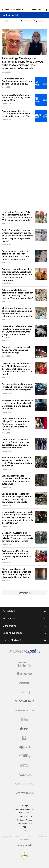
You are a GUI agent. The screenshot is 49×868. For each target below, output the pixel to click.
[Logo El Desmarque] (24, 701)
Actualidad (24, 611)
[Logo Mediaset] (25, 653)
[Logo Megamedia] (26, 846)
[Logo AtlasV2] (24, 775)
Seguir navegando (24, 633)
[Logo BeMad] (25, 738)
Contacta (24, 831)
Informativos (26, 21)
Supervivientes (40, 21)
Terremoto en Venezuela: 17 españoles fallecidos (23, 10)
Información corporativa (24, 809)
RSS (25, 827)
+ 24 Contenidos (24, 593)
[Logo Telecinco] (25, 674)
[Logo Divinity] (25, 692)
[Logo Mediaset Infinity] (25, 665)
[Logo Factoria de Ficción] (25, 710)
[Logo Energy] (25, 729)
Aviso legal (24, 806)
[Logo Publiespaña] (25, 784)
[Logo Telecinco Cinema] (25, 756)
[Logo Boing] (25, 720)
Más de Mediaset (24, 640)
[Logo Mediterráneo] (25, 793)
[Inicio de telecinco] (4, 15)
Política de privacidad (24, 813)
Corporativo (24, 626)
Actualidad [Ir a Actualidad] (14, 15)
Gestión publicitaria (24, 823)
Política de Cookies (25, 820)
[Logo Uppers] (25, 747)
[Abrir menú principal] (45, 15)
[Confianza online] (24, 858)
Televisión (7, 21)
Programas (24, 618)
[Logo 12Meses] (24, 765)
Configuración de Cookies (24, 816)
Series (16, 21)
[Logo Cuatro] (25, 683)
